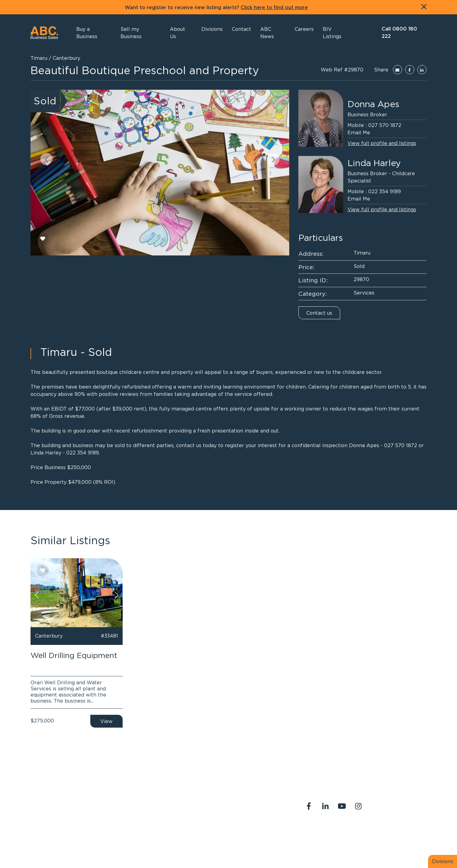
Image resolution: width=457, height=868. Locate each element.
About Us (312, 832)
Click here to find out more (274, 8)
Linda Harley (374, 163)
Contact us (319, 313)
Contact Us (343, 832)
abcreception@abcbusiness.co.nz (227, 810)
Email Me (359, 132)
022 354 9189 (385, 191)
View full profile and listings (382, 143)
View (106, 721)
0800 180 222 (206, 803)
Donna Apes (373, 104)
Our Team (374, 832)
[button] (181, 33)
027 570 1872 (385, 125)
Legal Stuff (314, 839)
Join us (401, 832)
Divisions (443, 861)
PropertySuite (219, 849)
